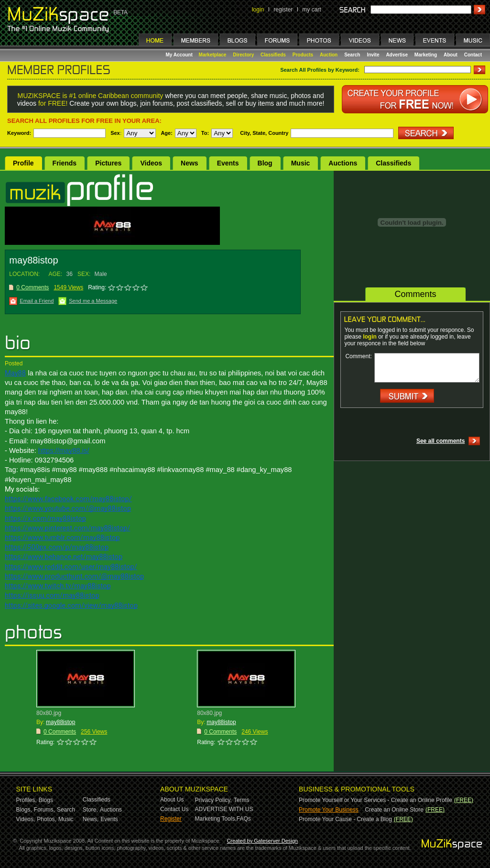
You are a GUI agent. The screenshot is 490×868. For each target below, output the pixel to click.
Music (301, 163)
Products (303, 55)
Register (171, 819)
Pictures (108, 163)
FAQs (244, 819)
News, (91, 819)
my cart (311, 10)
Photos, (47, 819)
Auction (329, 55)
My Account (180, 55)
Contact (473, 55)
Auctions (343, 163)
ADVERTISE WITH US (224, 809)
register (283, 10)
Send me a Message (93, 301)
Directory (243, 55)
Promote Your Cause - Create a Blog (345, 819)
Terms (242, 800)
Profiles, (27, 800)
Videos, (26, 819)
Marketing (426, 55)
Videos (151, 163)
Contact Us (174, 809)
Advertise (397, 55)
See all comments (441, 441)
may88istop (60, 722)
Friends (65, 163)
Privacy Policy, (213, 800)
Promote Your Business (329, 810)
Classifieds (273, 55)
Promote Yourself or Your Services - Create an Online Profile (376, 800)
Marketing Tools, (216, 819)
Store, (90, 810)
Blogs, (24, 810)
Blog (265, 163)
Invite (373, 55)
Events (228, 163)
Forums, (44, 810)
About (451, 55)
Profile (23, 163)
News (190, 163)
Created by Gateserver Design (262, 841)
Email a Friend (37, 301)
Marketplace (213, 55)
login (258, 10)
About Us (172, 800)
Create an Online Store (394, 810)
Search (352, 55)
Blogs (46, 800)
